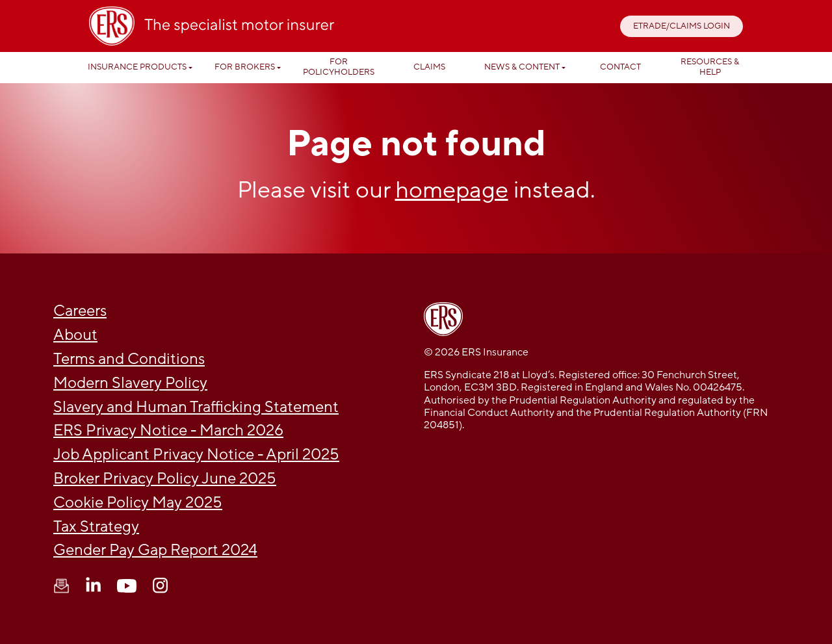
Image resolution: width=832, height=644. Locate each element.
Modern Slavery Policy (130, 383)
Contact (620, 67)
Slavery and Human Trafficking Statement (196, 407)
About (75, 335)
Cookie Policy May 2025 (138, 503)
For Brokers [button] (245, 67)
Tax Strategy (96, 527)
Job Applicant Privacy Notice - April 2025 (196, 455)
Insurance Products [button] (137, 67)
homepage (452, 190)
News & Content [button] (522, 67)
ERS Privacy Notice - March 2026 (168, 431)
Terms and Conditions (129, 359)
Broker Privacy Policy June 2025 (165, 479)
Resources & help (710, 67)
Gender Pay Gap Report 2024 (155, 550)
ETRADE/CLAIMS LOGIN (682, 26)
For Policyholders (339, 67)
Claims (429, 67)
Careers (80, 311)
